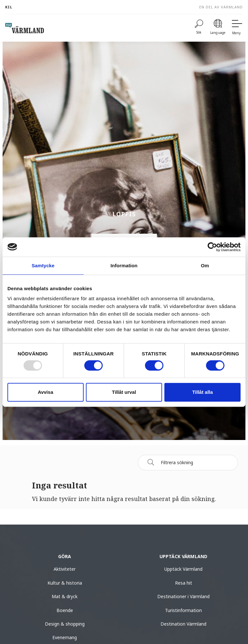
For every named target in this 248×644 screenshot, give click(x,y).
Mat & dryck (65, 596)
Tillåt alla (202, 392)
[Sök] (151, 462)
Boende (65, 610)
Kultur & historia (65, 583)
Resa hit (184, 583)
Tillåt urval (124, 392)
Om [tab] (205, 266)
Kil (9, 7)
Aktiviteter (65, 569)
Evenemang (65, 637)
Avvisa (46, 392)
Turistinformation (183, 610)
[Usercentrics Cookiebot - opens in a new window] (212, 247)
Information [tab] (124, 266)
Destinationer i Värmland (183, 596)
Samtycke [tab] (43, 266)
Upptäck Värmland (183, 569)
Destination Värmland (183, 624)
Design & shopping (65, 624)
